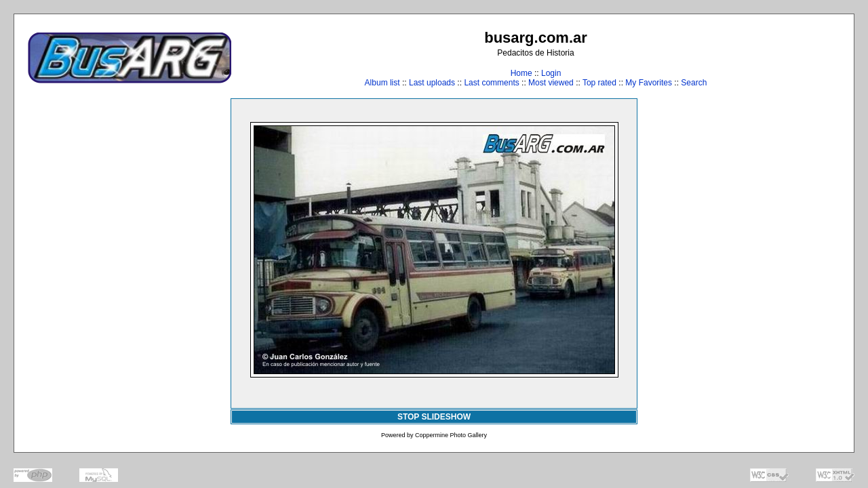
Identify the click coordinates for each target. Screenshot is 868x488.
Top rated (599, 83)
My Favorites (649, 83)
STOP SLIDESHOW (434, 417)
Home (521, 73)
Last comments (491, 83)
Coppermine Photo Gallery (451, 435)
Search (694, 83)
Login (551, 73)
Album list (382, 83)
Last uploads (432, 83)
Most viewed (551, 83)
